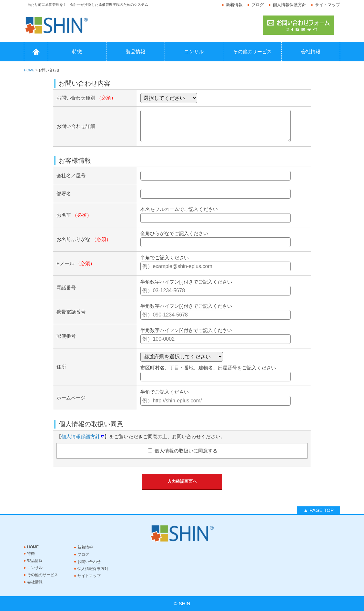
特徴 (77, 52)
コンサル (194, 52)
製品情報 (136, 52)
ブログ (258, 5)
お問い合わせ (89, 562)
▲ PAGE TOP (318, 510)
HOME (36, 52)
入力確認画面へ (182, 481)
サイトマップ (328, 5)
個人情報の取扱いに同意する (185, 451)
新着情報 (234, 5)
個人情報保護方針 (289, 5)
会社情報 (311, 52)
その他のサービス (252, 52)
